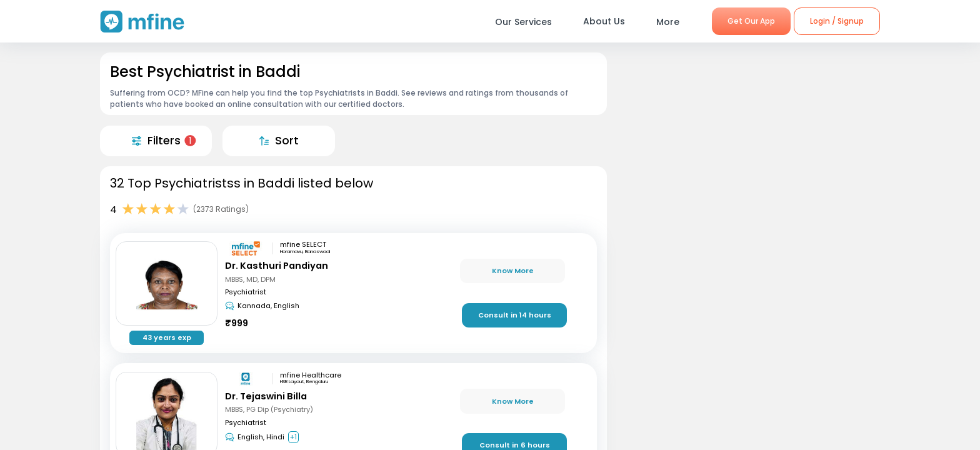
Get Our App (751, 21)
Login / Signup (837, 21)
